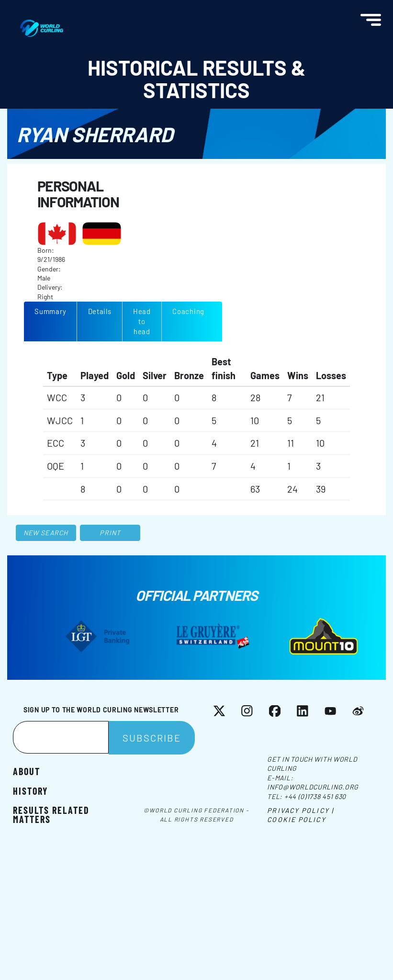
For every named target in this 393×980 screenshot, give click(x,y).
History (30, 790)
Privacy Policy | (300, 810)
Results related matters (51, 814)
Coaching (188, 311)
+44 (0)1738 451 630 (315, 796)
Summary (50, 311)
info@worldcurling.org (313, 787)
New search (46, 533)
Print (110, 533)
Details (100, 311)
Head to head (142, 321)
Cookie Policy (296, 819)
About (27, 771)
